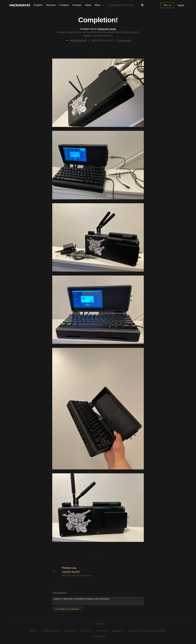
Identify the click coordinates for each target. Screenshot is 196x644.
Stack (88, 5)
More (100, 5)
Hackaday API (118, 631)
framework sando (107, 29)
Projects (38, 5)
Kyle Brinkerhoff (76, 41)
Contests (64, 5)
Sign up (167, 5)
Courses (77, 5)
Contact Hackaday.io (51, 631)
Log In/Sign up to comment (67, 609)
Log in (181, 5)
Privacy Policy (102, 631)
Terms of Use (86, 631)
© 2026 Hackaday (98, 637)
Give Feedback (70, 631)
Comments (124, 41)
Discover (51, 5)
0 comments (86, 576)
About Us (34, 631)
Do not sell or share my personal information (147, 631)
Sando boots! (71, 572)
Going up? (98, 624)
